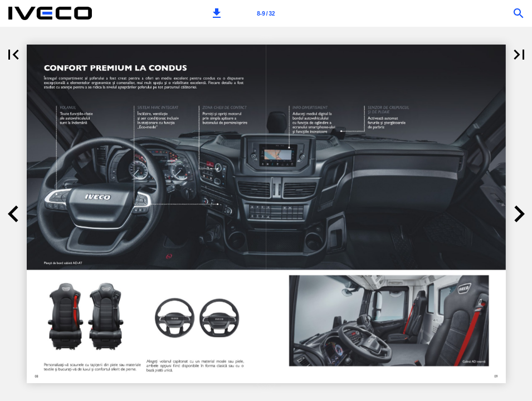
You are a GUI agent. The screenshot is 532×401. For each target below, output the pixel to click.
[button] (217, 13)
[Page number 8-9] (266, 13)
